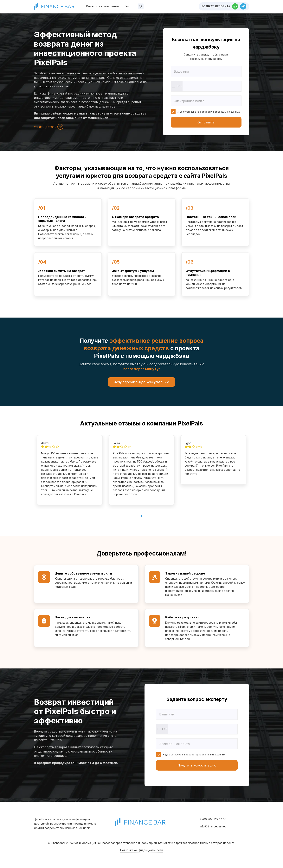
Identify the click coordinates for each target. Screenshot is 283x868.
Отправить (206, 122)
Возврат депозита (216, 6)
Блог (128, 6)
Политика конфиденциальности (142, 850)
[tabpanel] (70, 470)
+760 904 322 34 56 (213, 819)
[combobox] (177, 86)
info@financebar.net (213, 826)
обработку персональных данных (220, 112)
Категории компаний (102, 6)
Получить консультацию (197, 765)
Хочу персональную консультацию (142, 382)
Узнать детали (49, 127)
